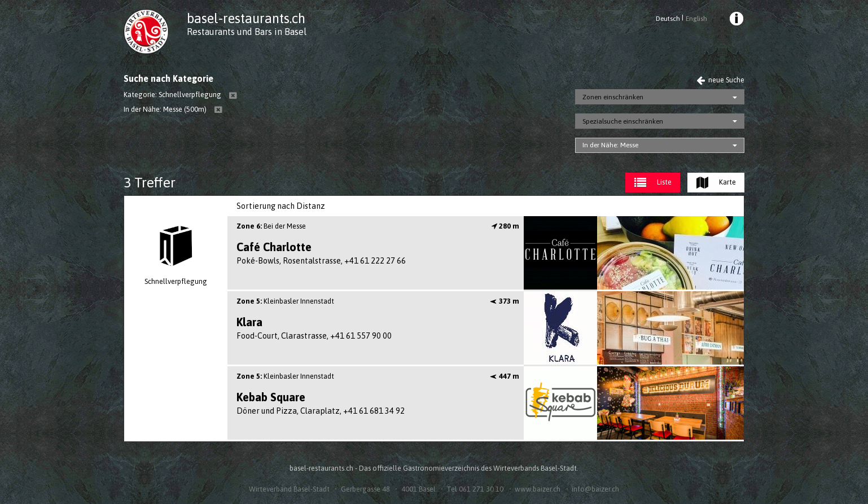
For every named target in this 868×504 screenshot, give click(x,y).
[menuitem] (736, 20)
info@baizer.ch (595, 489)
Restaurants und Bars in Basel (247, 32)
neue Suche (720, 80)
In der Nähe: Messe (610, 145)
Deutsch (668, 19)
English (696, 19)
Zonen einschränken (613, 97)
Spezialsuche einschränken (623, 121)
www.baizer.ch (538, 489)
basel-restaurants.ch (246, 18)
